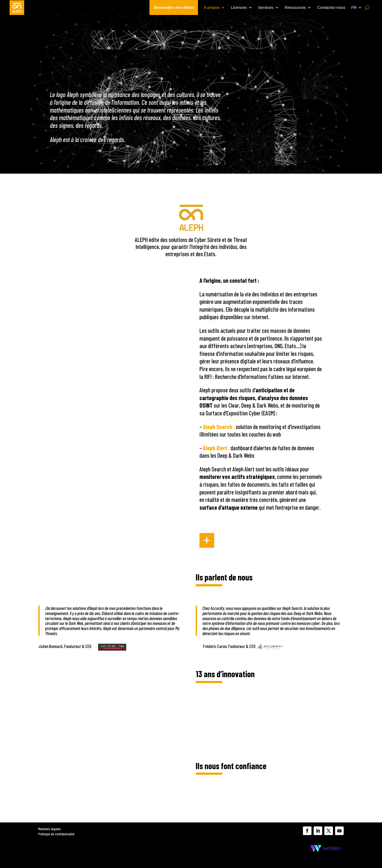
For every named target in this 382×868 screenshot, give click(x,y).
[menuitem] (357, 8)
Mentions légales (50, 829)
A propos (212, 7)
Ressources (295, 7)
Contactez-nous (331, 7)
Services (266, 7)
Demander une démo (174, 7)
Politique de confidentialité (56, 834)
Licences (239, 7)
